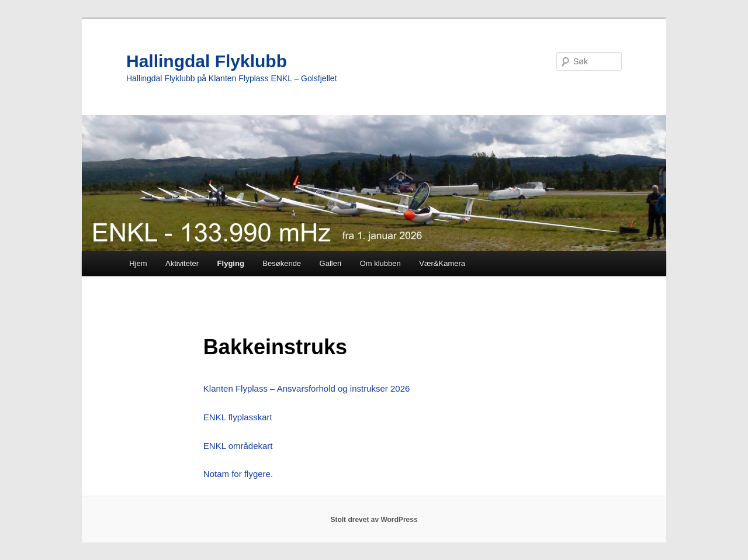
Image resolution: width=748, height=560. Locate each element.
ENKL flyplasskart (238, 417)
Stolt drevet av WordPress (374, 520)
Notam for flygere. (238, 474)
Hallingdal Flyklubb (207, 61)
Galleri (331, 263)
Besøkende (282, 263)
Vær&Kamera (442, 263)
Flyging (231, 263)
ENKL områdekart (238, 446)
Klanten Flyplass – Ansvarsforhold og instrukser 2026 (307, 388)
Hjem (138, 263)
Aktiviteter (182, 263)
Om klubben (380, 263)
